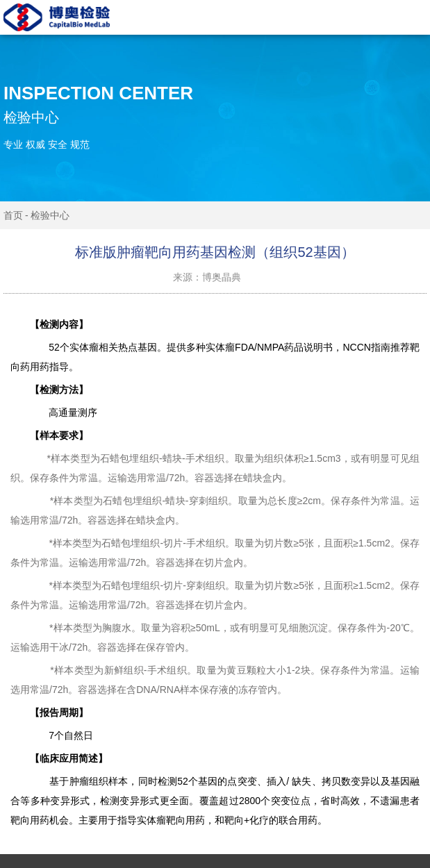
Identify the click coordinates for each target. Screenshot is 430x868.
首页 (13, 215)
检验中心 (50, 215)
